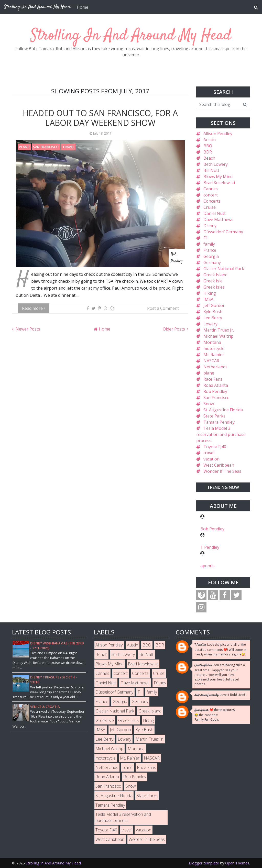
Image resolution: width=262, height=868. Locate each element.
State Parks (214, 416)
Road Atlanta (216, 385)
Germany (212, 262)
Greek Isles (214, 287)
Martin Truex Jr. (219, 330)
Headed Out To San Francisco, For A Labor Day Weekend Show (100, 118)
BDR (208, 152)
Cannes (211, 189)
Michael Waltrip (218, 336)
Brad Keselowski (219, 183)
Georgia (211, 256)
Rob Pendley (215, 391)
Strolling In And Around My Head (131, 36)
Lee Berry (213, 318)
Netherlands (215, 367)
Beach (209, 158)
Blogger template (204, 863)
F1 (206, 238)
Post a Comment (163, 308)
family (209, 244)
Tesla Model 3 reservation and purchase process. (221, 434)
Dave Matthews (218, 219)
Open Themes (237, 863)
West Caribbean (219, 465)
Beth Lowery (216, 164)
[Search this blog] (218, 104)
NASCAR (211, 361)
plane (24, 147)
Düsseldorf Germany (223, 232)
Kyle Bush (213, 312)
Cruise (210, 207)
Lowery (210, 324)
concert (211, 195)
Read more (34, 308)
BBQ (208, 146)
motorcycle (214, 348)
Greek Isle (213, 281)
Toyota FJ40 (215, 447)
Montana (212, 342)
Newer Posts (27, 329)
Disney (210, 226)
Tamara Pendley (219, 422)
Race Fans (213, 379)
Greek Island (215, 275)
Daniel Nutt (215, 213)
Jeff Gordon (214, 305)
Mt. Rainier (214, 355)
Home (83, 7)
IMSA (208, 299)
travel (68, 147)
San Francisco (46, 147)
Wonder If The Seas (222, 471)
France (210, 250)
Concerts (212, 201)
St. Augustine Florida (223, 410)
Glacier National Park (224, 269)
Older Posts (174, 329)
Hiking (210, 293)
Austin (210, 140)
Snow (209, 404)
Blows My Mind (218, 177)
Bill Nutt (211, 170)
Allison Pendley (218, 134)
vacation (211, 459)
